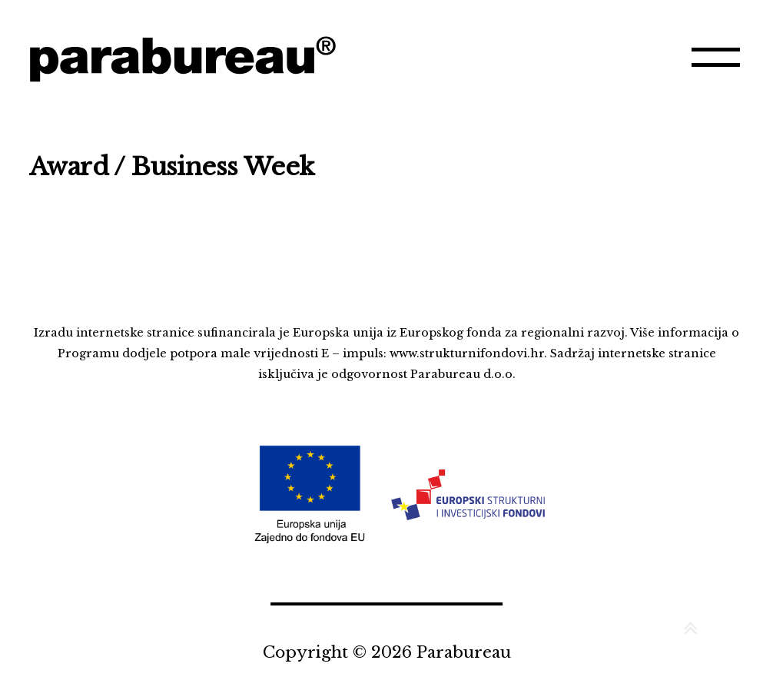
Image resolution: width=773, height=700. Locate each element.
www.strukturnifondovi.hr (467, 353)
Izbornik (718, 65)
